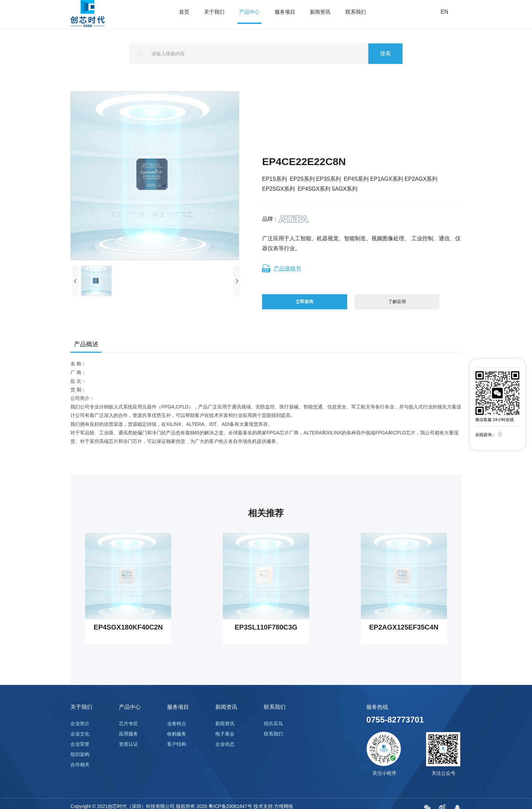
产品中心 (249, 15)
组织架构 (80, 766)
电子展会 (225, 745)
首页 (184, 15)
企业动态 (225, 755)
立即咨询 (302, 307)
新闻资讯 (320, 15)
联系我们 (356, 15)
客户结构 (177, 755)
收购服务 (177, 745)
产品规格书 (282, 269)
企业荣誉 (80, 755)
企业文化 (80, 745)
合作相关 (80, 776)
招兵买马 (273, 735)
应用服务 (128, 745)
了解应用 (393, 307)
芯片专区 (128, 735)
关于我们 (214, 15)
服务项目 (285, 15)
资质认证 (128, 755)
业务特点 (177, 735)
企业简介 (80, 735)
